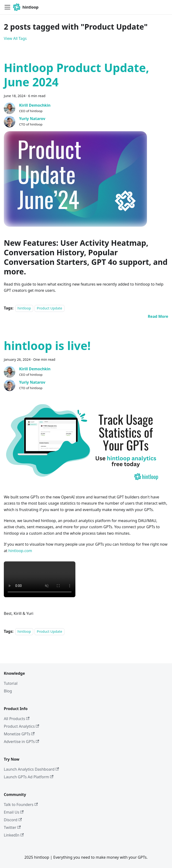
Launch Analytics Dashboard (31, 769)
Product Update (49, 308)
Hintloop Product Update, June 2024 (76, 75)
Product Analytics (21, 726)
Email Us (14, 812)
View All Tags (15, 38)
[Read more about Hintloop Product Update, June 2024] (158, 316)
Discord (13, 820)
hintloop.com (20, 551)
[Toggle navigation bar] (7, 7)
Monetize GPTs (19, 734)
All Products (17, 719)
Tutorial (11, 683)
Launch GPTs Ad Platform (29, 777)
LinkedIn (14, 835)
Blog (8, 691)
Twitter (12, 827)
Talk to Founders (21, 805)
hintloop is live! (47, 346)
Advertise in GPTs (21, 742)
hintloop (24, 308)
